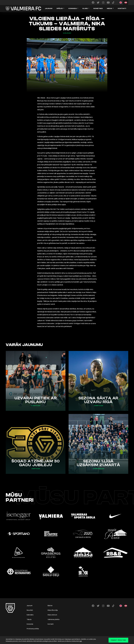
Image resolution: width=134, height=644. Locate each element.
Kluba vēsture (52, 615)
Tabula (29, 619)
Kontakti (122, 9)
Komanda (73, 9)
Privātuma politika (33, 629)
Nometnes (98, 9)
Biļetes (50, 606)
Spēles (60, 9)
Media (110, 9)
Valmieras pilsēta (53, 619)
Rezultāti (30, 610)
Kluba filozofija (53, 610)
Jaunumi (49, 9)
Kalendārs (30, 615)
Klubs (85, 9)
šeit (81, 641)
